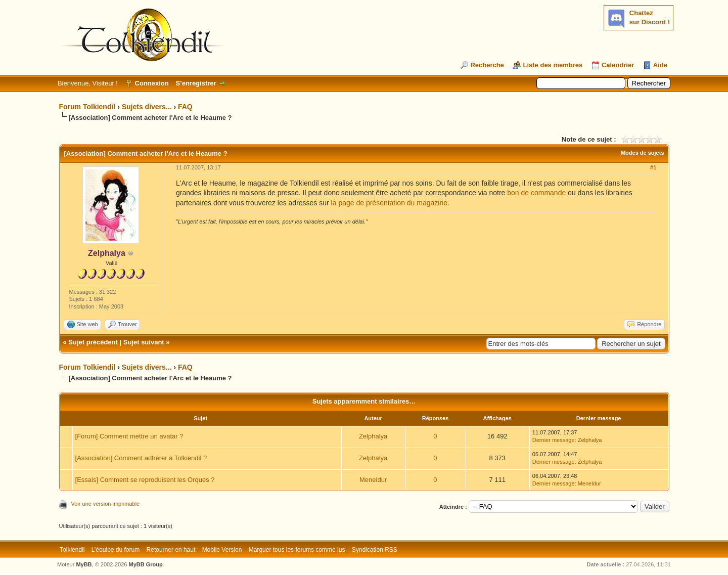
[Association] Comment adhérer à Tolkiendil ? (141, 458)
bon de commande (536, 193)
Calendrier (618, 65)
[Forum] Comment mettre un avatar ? (129, 436)
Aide (660, 65)
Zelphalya (373, 436)
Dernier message (554, 440)
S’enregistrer (196, 83)
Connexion (152, 83)
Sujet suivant (144, 342)
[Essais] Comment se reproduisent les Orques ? (145, 480)
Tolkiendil (72, 550)
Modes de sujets (643, 153)
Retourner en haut (171, 550)
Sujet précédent (93, 342)
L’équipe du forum (116, 550)
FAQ (185, 107)
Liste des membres (553, 65)
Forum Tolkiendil (87, 107)
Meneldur (373, 480)
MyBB (84, 564)
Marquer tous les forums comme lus (297, 550)
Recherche (487, 65)
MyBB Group (146, 564)
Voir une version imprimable (106, 504)
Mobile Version (222, 550)
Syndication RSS (375, 550)
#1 (653, 167)
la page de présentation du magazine (389, 203)
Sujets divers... (147, 107)
